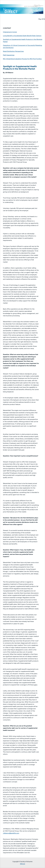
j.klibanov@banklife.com (11, 833)
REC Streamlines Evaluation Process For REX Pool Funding (22, 59)
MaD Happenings (9, 55)
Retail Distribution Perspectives (13, 51)
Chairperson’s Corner (10, 32)
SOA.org (22, 864)
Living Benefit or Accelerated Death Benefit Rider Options (22, 36)
